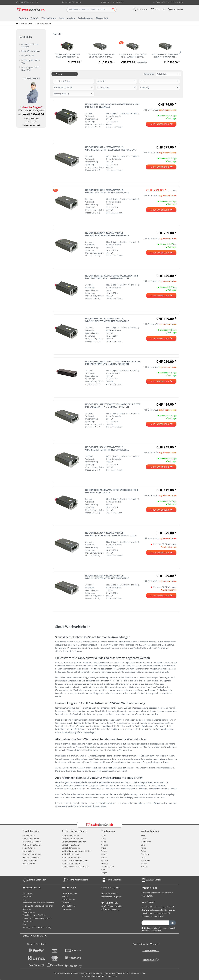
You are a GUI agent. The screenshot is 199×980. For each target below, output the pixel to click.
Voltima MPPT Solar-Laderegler (75, 866)
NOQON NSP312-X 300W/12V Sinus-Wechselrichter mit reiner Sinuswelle (112, 106)
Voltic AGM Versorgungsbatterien (76, 851)
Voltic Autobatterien (71, 835)
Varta (104, 835)
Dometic (105, 863)
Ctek (103, 870)
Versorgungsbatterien (32, 842)
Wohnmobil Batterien (32, 845)
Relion (144, 851)
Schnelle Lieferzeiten (34, 880)
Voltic (104, 842)
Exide (104, 839)
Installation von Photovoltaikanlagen (38, 903)
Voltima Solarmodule (71, 863)
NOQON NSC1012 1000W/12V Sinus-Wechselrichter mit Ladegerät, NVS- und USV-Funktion (113, 363)
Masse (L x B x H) (61, 94)
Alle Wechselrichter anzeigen (30, 45)
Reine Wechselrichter (31, 51)
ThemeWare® (112, 976)
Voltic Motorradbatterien (73, 839)
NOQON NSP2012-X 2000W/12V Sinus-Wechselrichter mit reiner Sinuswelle (107, 191)
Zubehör (35, 18)
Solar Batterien (29, 848)
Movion (144, 866)
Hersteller (101, 81)
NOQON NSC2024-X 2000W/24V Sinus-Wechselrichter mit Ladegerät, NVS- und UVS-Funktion (111, 534)
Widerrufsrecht (69, 906)
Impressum (67, 909)
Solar (62, 18)
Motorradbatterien (31, 839)
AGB (24, 924)
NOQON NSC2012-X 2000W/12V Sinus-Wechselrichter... (100, 56)
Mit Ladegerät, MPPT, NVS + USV (31, 69)
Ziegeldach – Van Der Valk (34, 915)
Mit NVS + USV (28, 56)
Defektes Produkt (69, 893)
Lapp (143, 857)
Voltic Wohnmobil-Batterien (74, 842)
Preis (142, 81)
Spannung (144, 87)
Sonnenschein (108, 866)
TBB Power (146, 860)
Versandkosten (68, 900)
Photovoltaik (102, 18)
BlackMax (145, 854)
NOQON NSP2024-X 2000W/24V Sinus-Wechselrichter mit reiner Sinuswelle (107, 234)
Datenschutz (28, 921)
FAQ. (150, 896)
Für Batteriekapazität (63, 87)
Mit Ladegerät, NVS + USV (31, 61)
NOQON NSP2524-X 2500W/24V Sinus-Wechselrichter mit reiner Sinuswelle (107, 577)
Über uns (27, 909)
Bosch (104, 857)
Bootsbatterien (29, 863)
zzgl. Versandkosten (168, 110)
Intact (104, 848)
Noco (143, 835)
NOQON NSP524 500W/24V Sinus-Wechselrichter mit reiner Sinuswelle (111, 491)
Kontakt (65, 897)
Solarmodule (28, 851)
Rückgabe (66, 903)
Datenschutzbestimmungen (158, 928)
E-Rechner (27, 897)
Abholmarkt (28, 893)
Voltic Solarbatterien (71, 848)
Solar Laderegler (30, 860)
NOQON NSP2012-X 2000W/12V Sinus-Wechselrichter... (133, 56)
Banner (105, 854)
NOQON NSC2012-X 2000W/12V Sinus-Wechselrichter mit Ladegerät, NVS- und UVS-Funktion (111, 148)
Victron (144, 839)
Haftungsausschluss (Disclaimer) (37, 928)
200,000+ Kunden (151, 880)
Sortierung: (149, 74)
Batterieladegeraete (31, 857)
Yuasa (104, 851)
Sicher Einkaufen (111, 880)
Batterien (23, 18)
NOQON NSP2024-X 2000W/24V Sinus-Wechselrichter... (165, 56)
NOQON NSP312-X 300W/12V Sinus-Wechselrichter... (68, 56)
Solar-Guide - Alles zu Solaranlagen (38, 906)
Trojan (104, 873)
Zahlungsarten (29, 912)
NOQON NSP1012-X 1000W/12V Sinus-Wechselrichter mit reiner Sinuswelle (107, 320)
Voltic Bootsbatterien (71, 845)
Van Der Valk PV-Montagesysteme (37, 918)
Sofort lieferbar (64, 81)
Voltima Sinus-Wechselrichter (75, 860)
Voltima (105, 845)
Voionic (144, 863)
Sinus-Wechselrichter (32, 854)
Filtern (57, 74)
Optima (105, 860)
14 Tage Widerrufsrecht (75, 880)
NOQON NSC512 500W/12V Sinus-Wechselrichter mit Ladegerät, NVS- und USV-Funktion (111, 277)
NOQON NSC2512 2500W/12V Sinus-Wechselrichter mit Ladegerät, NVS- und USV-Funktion (113, 406)
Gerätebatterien (85, 18)
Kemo (143, 848)
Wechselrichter (49, 18)
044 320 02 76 (110, 903)
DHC (143, 845)
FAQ (24, 900)
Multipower (146, 842)
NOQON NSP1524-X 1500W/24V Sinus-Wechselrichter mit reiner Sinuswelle (107, 448)
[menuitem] (175, 10)
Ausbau (71, 18)
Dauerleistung (103, 87)
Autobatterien (29, 835)
